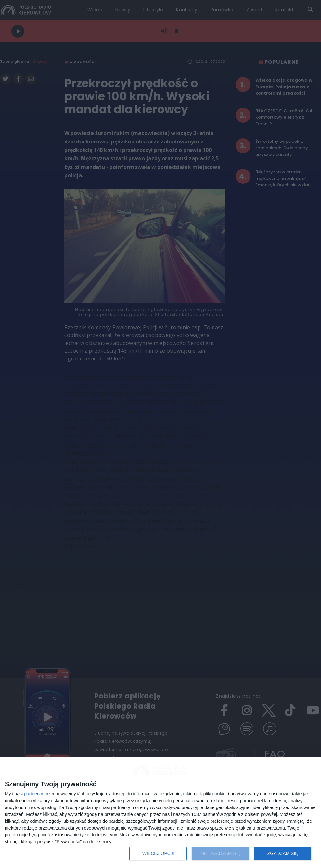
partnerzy (33, 794)
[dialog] (160, 813)
